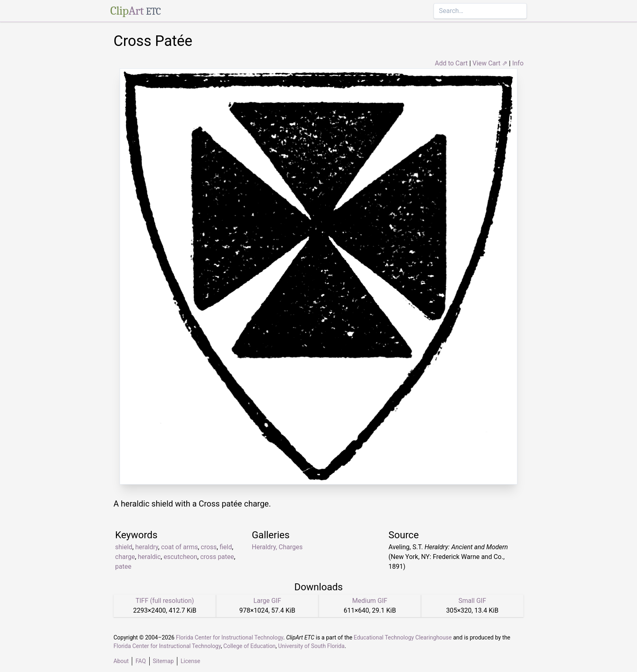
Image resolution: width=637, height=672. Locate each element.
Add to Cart (451, 63)
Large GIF (267, 601)
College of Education (250, 646)
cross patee (217, 557)
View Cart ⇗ (490, 63)
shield (124, 547)
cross (209, 547)
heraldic (149, 557)
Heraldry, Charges (277, 547)
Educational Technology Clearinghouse (403, 637)
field (226, 547)
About (121, 661)
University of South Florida (311, 646)
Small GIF (472, 601)
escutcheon (180, 557)
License (190, 661)
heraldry (146, 547)
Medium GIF (370, 601)
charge (125, 557)
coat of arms (179, 547)
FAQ (141, 661)
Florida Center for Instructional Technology (229, 637)
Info (518, 63)
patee (123, 567)
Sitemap (163, 661)
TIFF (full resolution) (165, 601)
